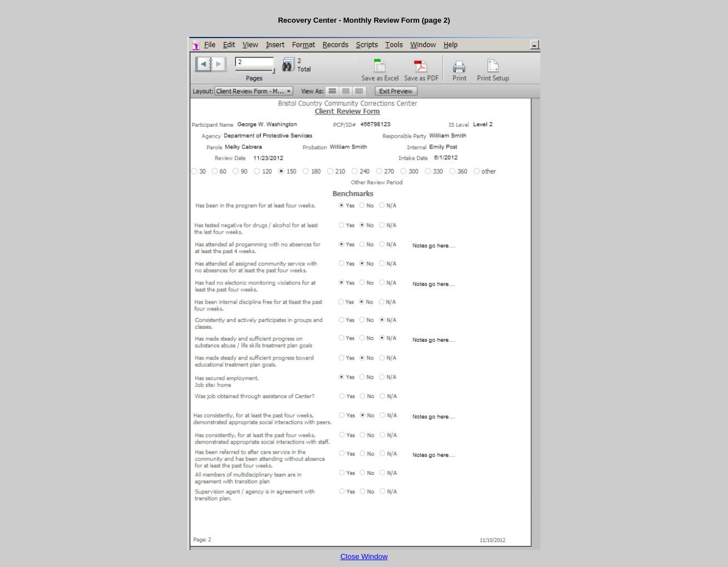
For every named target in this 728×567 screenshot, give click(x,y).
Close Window (364, 556)
